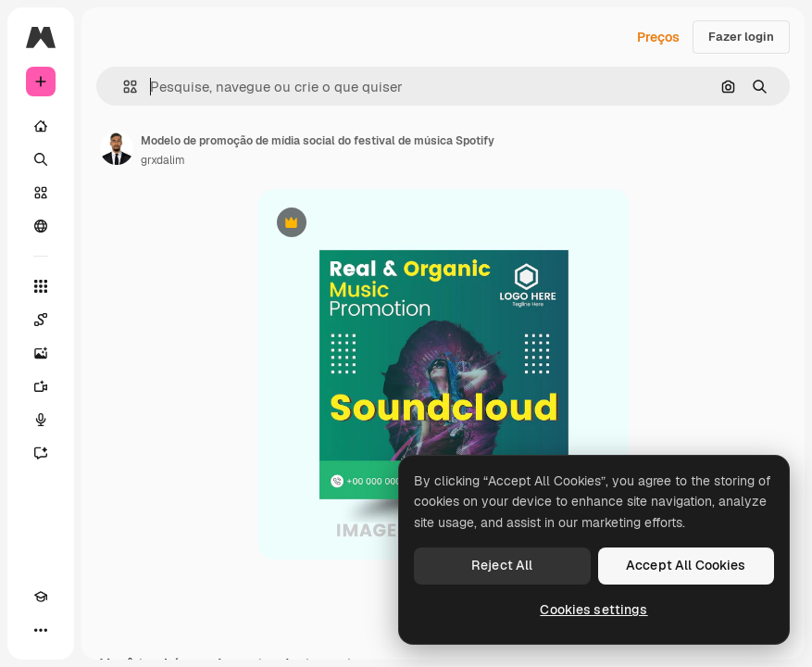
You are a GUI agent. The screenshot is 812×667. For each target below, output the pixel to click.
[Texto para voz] (41, 420)
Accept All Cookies (686, 565)
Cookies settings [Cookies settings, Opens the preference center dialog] (593, 610)
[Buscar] (41, 159)
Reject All (502, 565)
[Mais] (41, 630)
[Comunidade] (41, 226)
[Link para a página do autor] (117, 148)
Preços (658, 37)
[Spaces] (41, 320)
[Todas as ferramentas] (41, 286)
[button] (123, 87)
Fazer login (741, 37)
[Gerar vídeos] (41, 386)
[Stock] (41, 193)
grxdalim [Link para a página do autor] (163, 160)
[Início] (41, 126)
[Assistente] (41, 453)
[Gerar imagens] (41, 353)
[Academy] (41, 597)
